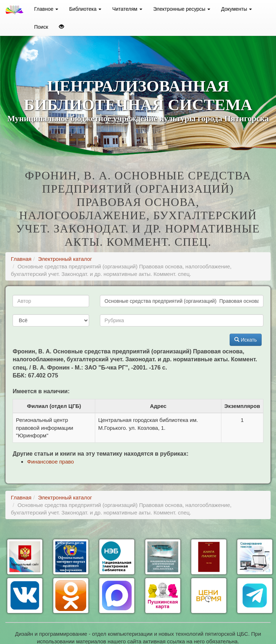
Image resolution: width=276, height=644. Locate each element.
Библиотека (85, 9)
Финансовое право (50, 462)
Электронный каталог (65, 259)
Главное (46, 9)
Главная (21, 259)
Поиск (41, 27)
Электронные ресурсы (182, 9)
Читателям (127, 9)
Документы (236, 9)
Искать (246, 340)
